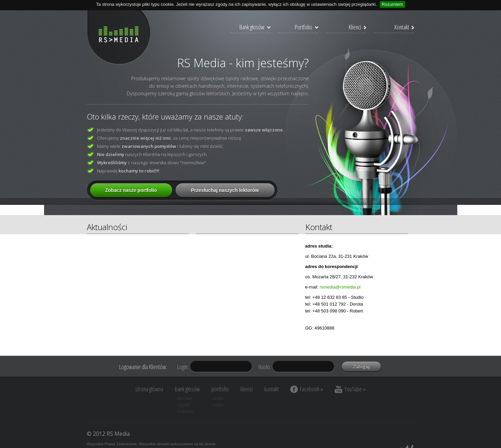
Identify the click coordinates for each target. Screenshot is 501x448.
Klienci (358, 27)
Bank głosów (255, 27)
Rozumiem (392, 4)
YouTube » (350, 389)
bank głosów (187, 389)
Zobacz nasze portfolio (131, 190)
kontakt (272, 389)
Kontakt (405, 27)
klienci (247, 389)
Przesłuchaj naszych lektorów (225, 190)
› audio (217, 398)
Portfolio (307, 27)
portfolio (220, 389)
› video (217, 405)
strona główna (149, 389)
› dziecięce (184, 411)
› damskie (184, 398)
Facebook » (307, 389)
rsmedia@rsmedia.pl (340, 287)
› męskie (183, 405)
